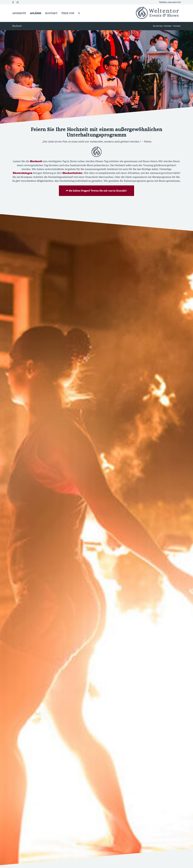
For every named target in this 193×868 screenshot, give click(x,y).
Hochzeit (17, 26)
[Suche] (79, 13)
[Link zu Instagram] (18, 2)
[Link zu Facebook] (13, 2)
